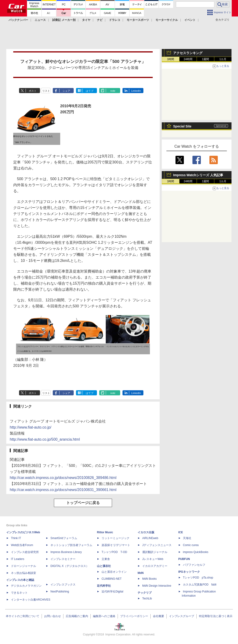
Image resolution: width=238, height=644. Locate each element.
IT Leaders (18, 559)
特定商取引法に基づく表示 (216, 616)
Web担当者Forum (22, 545)
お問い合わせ (53, 616)
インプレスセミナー (63, 559)
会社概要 (159, 616)
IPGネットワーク (189, 572)
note (113, 91)
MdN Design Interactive (157, 586)
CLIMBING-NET (112, 579)
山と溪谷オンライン (114, 572)
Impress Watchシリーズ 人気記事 (198, 175)
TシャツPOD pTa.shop (198, 578)
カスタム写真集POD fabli (200, 585)
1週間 (206, 59)
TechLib (147, 598)
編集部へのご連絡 (104, 616)
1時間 (171, 59)
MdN (141, 573)
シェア (66, 91)
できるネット (19, 593)
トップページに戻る (83, 503)
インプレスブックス (63, 585)
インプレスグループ (182, 616)
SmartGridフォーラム (64, 538)
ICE (181, 532)
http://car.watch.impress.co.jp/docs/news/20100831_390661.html (63, 490)
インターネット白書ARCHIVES (31, 600)
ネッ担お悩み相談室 (23, 573)
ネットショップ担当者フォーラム (71, 545)
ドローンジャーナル (23, 566)
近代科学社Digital (112, 592)
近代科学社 (104, 586)
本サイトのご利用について (23, 616)
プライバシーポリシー (134, 616)
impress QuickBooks (196, 552)
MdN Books (149, 579)
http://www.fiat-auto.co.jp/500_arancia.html (45, 439)
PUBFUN (184, 559)
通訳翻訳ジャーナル (155, 552)
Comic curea (191, 545)
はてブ (90, 91)
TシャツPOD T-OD (114, 552)
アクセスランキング (188, 53)
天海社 (187, 538)
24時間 (188, 59)
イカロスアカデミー (155, 566)
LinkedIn (136, 91)
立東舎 (106, 559)
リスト (46, 91)
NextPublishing (60, 592)
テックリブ (145, 593)
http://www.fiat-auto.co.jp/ (31, 427)
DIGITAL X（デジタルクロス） (70, 566)
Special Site (182, 126)
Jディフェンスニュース (157, 545)
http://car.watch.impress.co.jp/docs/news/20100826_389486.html (63, 478)
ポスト (33, 91)
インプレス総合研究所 (25, 552)
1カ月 (223, 59)
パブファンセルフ (194, 565)
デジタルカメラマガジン (26, 586)
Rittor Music (105, 532)
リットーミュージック (116, 538)
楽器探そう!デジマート (116, 545)
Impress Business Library (66, 552)
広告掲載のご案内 (77, 616)
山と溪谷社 (104, 566)
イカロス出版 (146, 532)
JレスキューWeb (153, 559)
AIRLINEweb (150, 538)
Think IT (16, 538)
